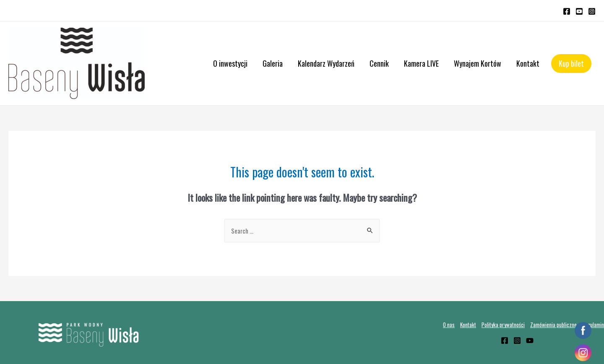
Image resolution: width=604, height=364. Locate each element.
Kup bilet (571, 63)
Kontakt (528, 63)
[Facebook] (567, 11)
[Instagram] (592, 11)
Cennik (379, 63)
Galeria (273, 63)
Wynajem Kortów (478, 63)
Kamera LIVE (421, 63)
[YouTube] (579, 11)
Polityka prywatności (503, 325)
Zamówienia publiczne (553, 325)
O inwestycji (230, 63)
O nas (449, 325)
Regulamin (593, 325)
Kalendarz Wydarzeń (326, 63)
